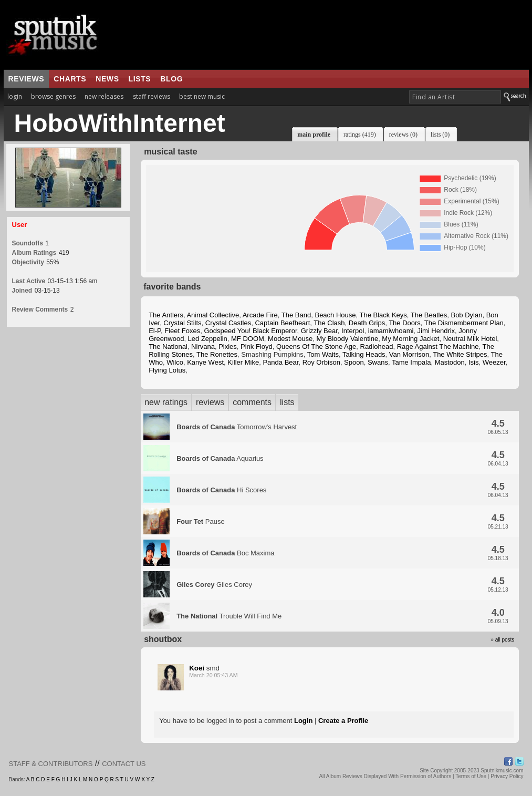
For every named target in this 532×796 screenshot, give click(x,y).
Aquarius (220, 458)
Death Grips (367, 323)
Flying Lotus (167, 370)
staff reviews (152, 96)
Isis (474, 362)
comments (252, 402)
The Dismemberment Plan (464, 323)
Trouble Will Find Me (229, 616)
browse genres (53, 96)
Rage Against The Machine (438, 347)
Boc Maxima (225, 553)
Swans (378, 362)
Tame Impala (411, 362)
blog (171, 79)
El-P (155, 331)
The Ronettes (217, 354)
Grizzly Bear (319, 331)
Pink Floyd (257, 347)
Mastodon (450, 362)
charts (70, 79)
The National (168, 347)
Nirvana (203, 347)
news (107, 79)
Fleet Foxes (182, 331)
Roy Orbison (321, 362)
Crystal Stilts (182, 323)
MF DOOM (248, 339)
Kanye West (205, 362)
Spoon (354, 362)
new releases (104, 96)
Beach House (335, 315)
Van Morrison (409, 354)
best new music (202, 96)
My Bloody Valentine (348, 339)
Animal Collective (213, 315)
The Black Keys (383, 315)
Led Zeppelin (208, 339)
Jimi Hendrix (436, 331)
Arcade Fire (260, 315)
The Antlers (166, 315)
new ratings (166, 402)
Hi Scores (221, 490)
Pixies (228, 347)
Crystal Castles (228, 323)
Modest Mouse (290, 339)
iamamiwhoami (391, 331)
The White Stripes (460, 354)
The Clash (329, 323)
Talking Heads (364, 354)
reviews (27, 79)
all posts (505, 640)
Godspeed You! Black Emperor (250, 331)
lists (140, 79)
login (15, 96)
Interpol (353, 331)
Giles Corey (214, 585)
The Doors (405, 323)
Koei (197, 668)
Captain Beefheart (282, 323)
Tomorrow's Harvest (237, 427)
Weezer (494, 362)
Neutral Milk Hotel (470, 339)
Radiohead (377, 347)
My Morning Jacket (410, 339)
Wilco (175, 362)
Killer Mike (243, 362)
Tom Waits (323, 354)
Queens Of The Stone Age (316, 347)
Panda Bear (280, 362)
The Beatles (429, 315)
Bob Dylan (466, 315)
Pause (201, 521)
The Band (296, 315)
